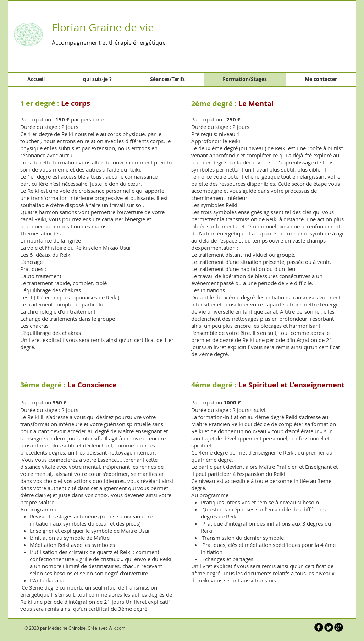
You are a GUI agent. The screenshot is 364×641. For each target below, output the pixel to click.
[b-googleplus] (339, 627)
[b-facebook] (319, 627)
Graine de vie (123, 27)
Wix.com (117, 628)
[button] (276, 32)
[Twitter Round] (329, 627)
